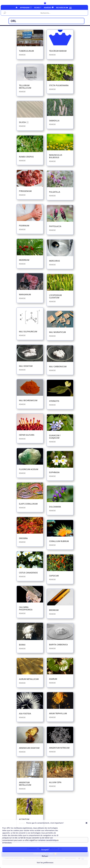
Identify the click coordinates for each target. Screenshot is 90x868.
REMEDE (22, 55)
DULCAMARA (55, 507)
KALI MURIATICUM (57, 332)
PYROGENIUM (25, 191)
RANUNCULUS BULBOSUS (56, 156)
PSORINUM (24, 226)
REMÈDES (49, 8)
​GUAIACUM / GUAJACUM (55, 437)
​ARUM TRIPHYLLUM (58, 713)
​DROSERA (23, 538)
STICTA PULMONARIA (59, 85)
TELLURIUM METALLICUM (25, 87)
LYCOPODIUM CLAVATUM (55, 296)
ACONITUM (24, 819)
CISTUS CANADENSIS (28, 573)
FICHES (38, 8)
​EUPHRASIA (54, 472)
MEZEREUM (24, 260)
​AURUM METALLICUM (29, 679)
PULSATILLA (55, 192)
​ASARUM (53, 679)
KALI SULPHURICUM (28, 332)
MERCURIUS (54, 261)
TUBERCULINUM (26, 51)
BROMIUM (54, 610)
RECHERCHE (62, 8)
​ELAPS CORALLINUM (28, 504)
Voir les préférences (45, 862)
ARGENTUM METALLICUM (25, 784)
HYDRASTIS (54, 401)
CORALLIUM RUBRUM (59, 541)
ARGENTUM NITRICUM (59, 748)
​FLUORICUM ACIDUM (29, 469)
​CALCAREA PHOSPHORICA (26, 608)
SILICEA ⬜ (24, 122)
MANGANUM (25, 294)
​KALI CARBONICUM (58, 367)
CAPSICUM (54, 576)
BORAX (22, 645)
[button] (86, 823)
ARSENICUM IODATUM (29, 748)
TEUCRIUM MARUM (58, 51)
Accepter (45, 850)
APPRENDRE (26, 8)
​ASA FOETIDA (25, 714)
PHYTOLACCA (55, 226)
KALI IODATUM (26, 366)
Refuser (45, 856)
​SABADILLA (54, 121)
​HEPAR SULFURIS (27, 435)
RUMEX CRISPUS (26, 157)
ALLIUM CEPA (55, 782)
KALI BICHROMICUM (28, 400)
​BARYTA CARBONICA (58, 645)
